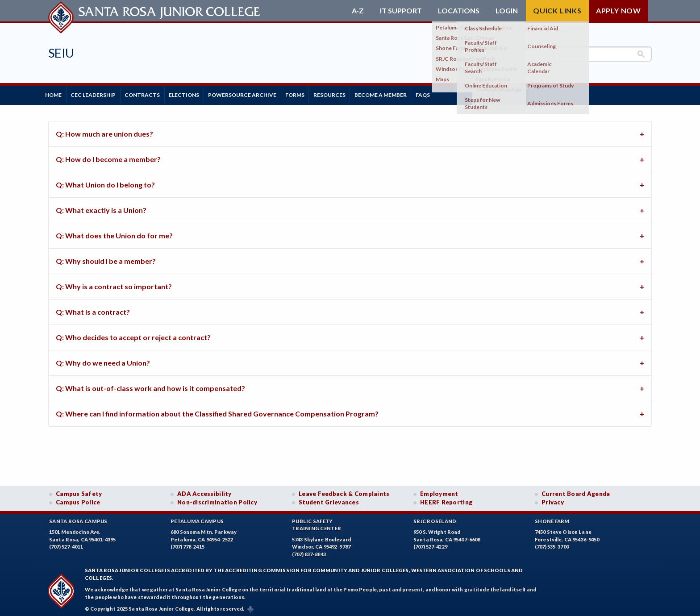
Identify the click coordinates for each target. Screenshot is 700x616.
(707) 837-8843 (309, 551)
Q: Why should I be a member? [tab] (106, 258)
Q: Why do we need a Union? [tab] (103, 360)
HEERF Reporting (446, 499)
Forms (327, 94)
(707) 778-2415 (187, 544)
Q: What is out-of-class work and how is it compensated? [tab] (150, 385)
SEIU (61, 53)
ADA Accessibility (204, 491)
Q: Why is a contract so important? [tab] (114, 283)
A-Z (358, 11)
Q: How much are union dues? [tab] (104, 131)
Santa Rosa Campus (78, 518)
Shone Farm (552, 518)
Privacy (553, 499)
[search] (603, 54)
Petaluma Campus (197, 518)
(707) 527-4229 (430, 544)
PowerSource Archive (269, 94)
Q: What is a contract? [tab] (93, 309)
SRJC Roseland (435, 518)
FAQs (472, 94)
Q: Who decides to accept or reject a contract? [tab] (133, 334)
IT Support (401, 11)
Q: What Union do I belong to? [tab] (105, 181)
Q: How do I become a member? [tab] (108, 156)
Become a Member (424, 94)
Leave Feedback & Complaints (344, 491)
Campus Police (78, 499)
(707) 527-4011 (66, 544)
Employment (439, 491)
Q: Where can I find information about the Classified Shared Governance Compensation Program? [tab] (217, 410)
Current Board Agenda (576, 491)
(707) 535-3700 (552, 544)
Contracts (157, 94)
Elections (204, 94)
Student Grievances (329, 499)
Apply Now (619, 10)
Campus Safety (79, 491)
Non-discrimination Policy (217, 499)
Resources (367, 94)
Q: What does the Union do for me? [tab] (114, 232)
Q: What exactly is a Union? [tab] (101, 207)
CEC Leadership (102, 94)
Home (56, 94)
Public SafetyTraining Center (317, 522)
